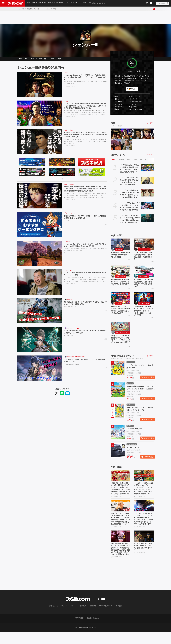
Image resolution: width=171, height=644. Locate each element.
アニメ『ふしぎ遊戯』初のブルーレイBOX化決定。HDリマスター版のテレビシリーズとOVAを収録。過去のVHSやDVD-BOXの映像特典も (130, 196)
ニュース (85, 3)
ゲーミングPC (71, 215)
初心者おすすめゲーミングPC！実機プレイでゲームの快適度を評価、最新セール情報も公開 (85, 219)
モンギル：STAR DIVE (74, 330)
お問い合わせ (57, 618)
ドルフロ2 (119, 251)
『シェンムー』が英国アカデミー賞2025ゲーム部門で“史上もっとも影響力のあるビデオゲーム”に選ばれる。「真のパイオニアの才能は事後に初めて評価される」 (85, 108)
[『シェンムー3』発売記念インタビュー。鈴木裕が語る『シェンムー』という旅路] (40, 284)
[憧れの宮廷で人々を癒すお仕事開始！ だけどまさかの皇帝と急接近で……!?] (40, 370)
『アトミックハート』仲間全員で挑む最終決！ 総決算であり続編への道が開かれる (144, 258)
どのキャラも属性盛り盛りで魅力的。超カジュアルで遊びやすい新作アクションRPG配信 (85, 334)
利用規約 (83, 618)
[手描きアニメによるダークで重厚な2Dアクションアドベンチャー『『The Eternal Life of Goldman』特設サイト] (121, 333)
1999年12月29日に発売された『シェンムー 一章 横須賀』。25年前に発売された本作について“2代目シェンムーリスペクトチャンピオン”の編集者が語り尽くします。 (85, 144)
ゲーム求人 (76, 3)
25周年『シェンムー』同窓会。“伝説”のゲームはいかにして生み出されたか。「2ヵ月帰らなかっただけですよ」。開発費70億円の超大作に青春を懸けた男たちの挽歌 (85, 191)
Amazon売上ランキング (122, 363)
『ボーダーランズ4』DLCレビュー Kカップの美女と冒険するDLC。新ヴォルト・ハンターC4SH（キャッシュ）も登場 (143, 316)
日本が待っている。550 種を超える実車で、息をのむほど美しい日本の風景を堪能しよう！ (143, 286)
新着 (29, 3)
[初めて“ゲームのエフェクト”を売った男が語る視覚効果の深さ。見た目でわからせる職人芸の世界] (121, 302)
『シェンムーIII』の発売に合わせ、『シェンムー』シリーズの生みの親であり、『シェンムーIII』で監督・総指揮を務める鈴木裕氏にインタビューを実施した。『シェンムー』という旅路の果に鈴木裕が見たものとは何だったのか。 (85, 282)
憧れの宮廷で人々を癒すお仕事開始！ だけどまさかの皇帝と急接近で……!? (85, 363)
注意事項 (92, 618)
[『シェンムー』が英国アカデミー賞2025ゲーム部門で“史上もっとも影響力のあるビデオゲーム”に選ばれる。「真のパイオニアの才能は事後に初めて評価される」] (40, 115)
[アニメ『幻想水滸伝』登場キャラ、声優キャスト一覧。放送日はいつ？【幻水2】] (144, 547)
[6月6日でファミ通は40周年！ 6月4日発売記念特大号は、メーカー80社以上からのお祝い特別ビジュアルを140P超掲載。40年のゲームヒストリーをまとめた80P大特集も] (121, 483)
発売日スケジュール (64, 3)
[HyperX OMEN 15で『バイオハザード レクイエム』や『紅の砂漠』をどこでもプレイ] (121, 274)
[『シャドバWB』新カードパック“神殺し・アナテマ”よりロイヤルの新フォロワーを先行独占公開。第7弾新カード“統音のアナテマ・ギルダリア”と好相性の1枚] (147, 207)
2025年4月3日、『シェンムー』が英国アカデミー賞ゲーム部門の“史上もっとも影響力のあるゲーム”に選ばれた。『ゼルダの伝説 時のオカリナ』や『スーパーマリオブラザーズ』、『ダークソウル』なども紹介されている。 (85, 115)
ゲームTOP (23, 60)
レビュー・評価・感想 (39, 60)
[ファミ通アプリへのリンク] (79, 630)
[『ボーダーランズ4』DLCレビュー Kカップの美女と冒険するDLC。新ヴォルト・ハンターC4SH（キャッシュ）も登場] (144, 302)
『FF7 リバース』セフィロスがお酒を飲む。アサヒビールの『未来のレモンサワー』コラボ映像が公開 (129, 183)
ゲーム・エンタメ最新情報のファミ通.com (29, 9)
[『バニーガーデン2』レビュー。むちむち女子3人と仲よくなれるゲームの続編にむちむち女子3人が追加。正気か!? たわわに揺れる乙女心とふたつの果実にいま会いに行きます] (121, 547)
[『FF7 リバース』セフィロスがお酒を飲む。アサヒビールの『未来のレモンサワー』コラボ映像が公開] (147, 182)
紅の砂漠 (70, 301)
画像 (52, 60)
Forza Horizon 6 (144, 279)
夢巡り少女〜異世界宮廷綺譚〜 (76, 359)
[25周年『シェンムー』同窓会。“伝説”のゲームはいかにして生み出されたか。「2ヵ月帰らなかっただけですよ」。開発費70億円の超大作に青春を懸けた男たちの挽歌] (40, 198)
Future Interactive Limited (71, 366)
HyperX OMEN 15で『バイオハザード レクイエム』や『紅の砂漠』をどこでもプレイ (120, 286)
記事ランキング (118, 156)
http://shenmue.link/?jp (136, 111)
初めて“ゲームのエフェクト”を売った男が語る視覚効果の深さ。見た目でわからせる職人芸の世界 (120, 316)
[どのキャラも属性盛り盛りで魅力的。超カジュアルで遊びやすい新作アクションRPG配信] (40, 341)
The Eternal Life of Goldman (123, 338)
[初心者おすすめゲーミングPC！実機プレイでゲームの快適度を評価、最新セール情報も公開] (40, 226)
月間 (135, 161)
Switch (41, 3)
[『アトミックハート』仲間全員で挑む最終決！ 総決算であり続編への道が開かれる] (144, 246)
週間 (129, 161)
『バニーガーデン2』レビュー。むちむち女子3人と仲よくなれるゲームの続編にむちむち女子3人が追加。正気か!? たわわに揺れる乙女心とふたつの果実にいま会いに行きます (120, 561)
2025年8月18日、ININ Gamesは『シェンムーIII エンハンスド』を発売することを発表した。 (85, 85)
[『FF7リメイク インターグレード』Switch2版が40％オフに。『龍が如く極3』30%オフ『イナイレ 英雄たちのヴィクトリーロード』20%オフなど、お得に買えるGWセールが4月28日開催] (147, 220)
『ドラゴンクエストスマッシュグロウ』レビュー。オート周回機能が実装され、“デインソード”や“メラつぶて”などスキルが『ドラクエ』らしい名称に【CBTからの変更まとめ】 (143, 529)
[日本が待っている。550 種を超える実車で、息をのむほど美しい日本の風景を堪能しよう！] (144, 274)
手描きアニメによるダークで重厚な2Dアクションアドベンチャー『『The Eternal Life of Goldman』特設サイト (120, 346)
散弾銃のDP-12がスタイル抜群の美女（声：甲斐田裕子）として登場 (120, 257)
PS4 (85, 50)
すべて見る (150, 125)
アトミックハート (144, 251)
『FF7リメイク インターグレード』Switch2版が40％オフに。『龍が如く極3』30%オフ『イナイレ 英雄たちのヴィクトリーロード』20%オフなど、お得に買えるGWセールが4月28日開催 (130, 221)
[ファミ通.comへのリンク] (16, 3)
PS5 (46, 3)
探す (135, 90)
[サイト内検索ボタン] (162, 3)
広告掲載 (116, 618)
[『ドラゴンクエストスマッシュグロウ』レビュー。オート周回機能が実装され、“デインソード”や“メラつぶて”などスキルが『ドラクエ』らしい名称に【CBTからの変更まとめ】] (144, 515)
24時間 (121, 161)
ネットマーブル (69, 338)
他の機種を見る (137, 103)
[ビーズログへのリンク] (93, 630)
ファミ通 (67, 223)
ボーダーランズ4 (144, 307)
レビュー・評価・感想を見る (131, 73)
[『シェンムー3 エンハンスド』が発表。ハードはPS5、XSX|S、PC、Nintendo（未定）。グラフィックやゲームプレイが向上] (40, 86)
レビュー (67, 243)
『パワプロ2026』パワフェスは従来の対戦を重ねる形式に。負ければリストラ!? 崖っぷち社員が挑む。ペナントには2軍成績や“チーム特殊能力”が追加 (129, 170)
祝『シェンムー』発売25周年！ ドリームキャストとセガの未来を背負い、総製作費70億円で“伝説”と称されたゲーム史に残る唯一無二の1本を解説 (85, 137)
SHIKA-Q (119, 307)
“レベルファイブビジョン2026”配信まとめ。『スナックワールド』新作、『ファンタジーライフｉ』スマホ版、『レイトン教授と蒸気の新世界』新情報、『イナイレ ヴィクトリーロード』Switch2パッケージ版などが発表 (143, 497)
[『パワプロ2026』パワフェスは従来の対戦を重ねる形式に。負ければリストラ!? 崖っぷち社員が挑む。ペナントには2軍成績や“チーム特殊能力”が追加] (147, 169)
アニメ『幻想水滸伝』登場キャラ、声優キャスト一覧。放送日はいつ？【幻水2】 (143, 558)
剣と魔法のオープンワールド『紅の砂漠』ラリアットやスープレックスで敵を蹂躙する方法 (85, 305)
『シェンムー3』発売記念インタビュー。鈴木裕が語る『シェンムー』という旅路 (85, 276)
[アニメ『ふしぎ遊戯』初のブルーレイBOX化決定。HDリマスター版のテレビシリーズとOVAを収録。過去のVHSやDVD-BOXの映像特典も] (147, 195)
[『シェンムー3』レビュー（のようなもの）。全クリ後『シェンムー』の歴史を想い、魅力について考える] (40, 255)
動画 (91, 3)
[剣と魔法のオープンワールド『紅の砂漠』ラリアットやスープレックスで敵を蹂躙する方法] (40, 312)
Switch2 (35, 3)
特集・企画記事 (100, 3)
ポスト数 (143, 161)
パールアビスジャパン (71, 309)
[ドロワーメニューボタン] (3, 3)
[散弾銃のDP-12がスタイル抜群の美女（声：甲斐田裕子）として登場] (121, 246)
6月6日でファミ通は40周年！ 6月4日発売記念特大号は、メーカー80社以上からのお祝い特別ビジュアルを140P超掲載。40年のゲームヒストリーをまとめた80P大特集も (120, 497)
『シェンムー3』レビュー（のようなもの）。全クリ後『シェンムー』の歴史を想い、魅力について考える (85, 247)
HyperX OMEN (120, 279)
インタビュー (68, 272)
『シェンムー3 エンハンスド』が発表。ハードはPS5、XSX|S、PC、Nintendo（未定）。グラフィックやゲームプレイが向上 (86, 79)
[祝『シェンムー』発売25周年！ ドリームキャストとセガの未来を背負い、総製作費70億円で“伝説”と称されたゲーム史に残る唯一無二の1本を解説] (40, 144)
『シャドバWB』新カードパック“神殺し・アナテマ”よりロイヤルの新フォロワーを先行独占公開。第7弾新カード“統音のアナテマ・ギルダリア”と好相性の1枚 (130, 208)
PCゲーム (53, 3)
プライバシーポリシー (71, 618)
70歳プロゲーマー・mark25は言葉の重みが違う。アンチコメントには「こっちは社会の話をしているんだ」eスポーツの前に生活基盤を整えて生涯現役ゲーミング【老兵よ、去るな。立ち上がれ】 (120, 529)
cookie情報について (104, 618)
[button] (132, 114)
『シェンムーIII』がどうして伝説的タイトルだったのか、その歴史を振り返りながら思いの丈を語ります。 (85, 252)
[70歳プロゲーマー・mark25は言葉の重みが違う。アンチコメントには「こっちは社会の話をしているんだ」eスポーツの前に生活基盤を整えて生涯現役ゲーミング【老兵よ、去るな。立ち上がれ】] (121, 515)
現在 (114, 161)
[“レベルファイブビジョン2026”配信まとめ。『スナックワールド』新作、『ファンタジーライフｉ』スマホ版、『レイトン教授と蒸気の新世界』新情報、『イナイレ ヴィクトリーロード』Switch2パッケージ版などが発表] (144, 483)
